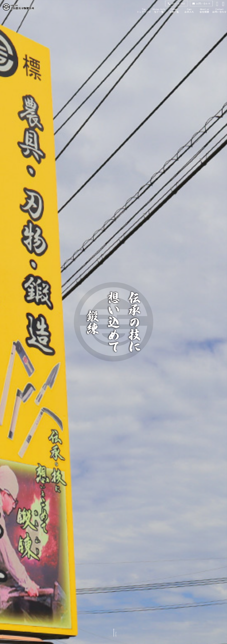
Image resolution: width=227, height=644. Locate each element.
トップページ (144, 10)
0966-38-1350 (176, 3)
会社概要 (204, 10)
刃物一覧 (174, 10)
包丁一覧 (159, 10)
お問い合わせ (201, 3)
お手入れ (189, 10)
